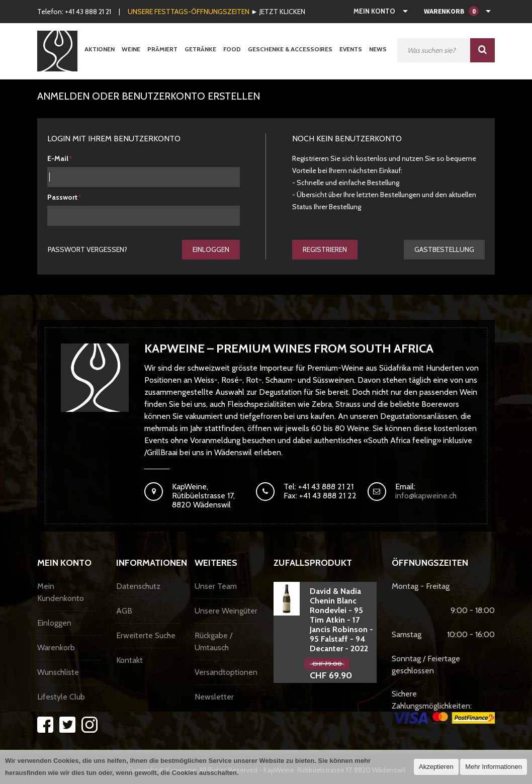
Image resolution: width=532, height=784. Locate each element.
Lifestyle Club (61, 697)
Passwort (62, 197)
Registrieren (325, 249)
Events (351, 49)
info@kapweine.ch (426, 496)
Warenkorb (56, 647)
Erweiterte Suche (146, 635)
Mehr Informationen (494, 767)
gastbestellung (444, 249)
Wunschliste (58, 672)
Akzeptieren (436, 767)
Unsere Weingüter (226, 611)
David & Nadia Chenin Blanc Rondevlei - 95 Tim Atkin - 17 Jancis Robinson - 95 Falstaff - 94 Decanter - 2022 (341, 620)
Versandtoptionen (226, 672)
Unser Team (216, 586)
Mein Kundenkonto (61, 592)
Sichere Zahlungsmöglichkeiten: (443, 707)
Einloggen (211, 249)
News (378, 49)
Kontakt (129, 660)
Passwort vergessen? (87, 249)
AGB (124, 611)
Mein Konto (374, 11)
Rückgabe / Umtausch (213, 641)
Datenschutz (138, 586)
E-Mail (58, 158)
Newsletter (214, 697)
